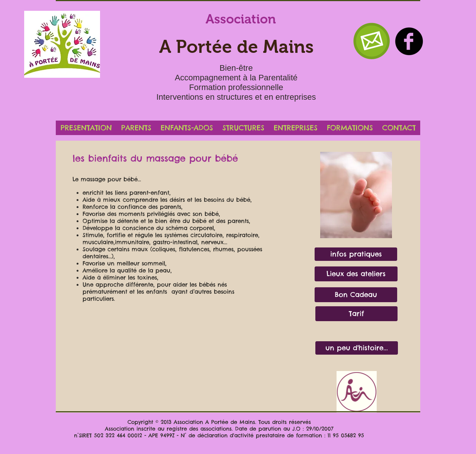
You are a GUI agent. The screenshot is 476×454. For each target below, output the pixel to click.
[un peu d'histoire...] (357, 348)
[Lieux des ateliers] (356, 274)
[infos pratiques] (356, 254)
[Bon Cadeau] (356, 295)
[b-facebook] (409, 41)
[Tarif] (356, 314)
